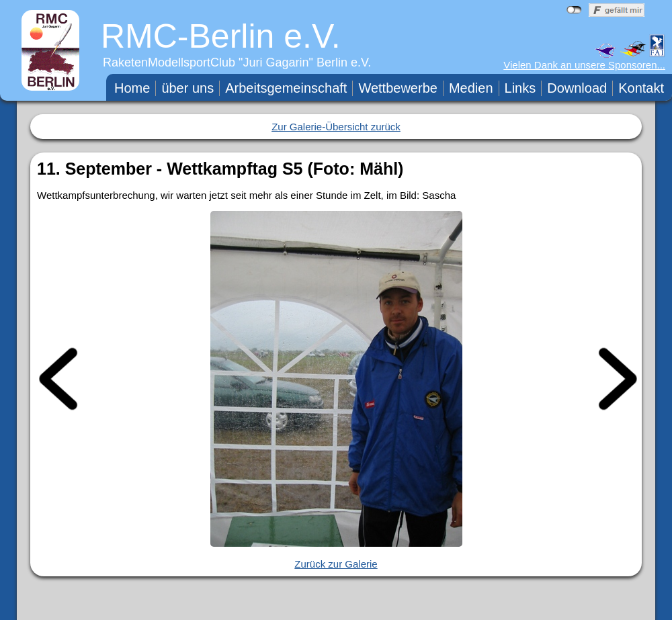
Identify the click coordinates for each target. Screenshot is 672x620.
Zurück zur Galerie (336, 564)
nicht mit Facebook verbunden (574, 10)
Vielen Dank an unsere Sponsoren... (584, 65)
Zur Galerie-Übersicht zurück (336, 127)
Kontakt (641, 88)
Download (577, 88)
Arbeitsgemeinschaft (286, 88)
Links (520, 88)
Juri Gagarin (276, 62)
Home (132, 88)
